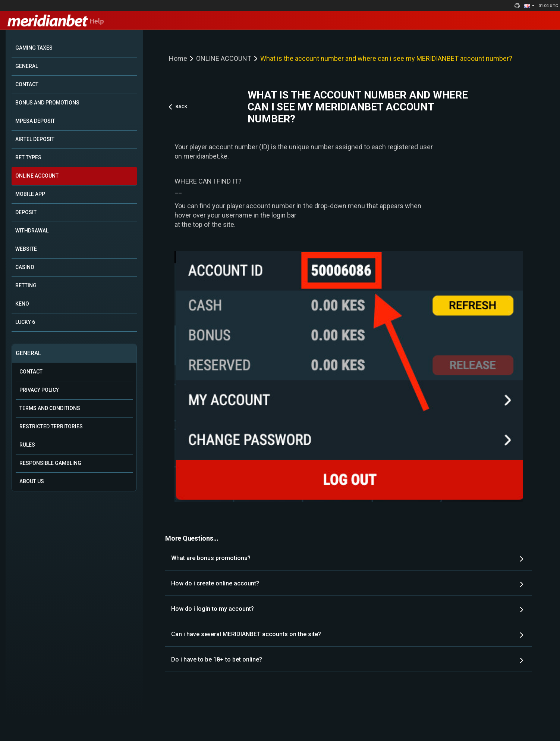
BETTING (26, 285)
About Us (32, 481)
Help (56, 21)
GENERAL (27, 66)
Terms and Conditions (50, 408)
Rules (27, 445)
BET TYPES (28, 157)
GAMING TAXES (34, 48)
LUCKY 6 (25, 322)
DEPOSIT (26, 212)
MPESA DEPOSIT (35, 121)
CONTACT (27, 84)
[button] (529, 6)
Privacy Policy (39, 390)
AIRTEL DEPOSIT (35, 139)
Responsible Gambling (50, 463)
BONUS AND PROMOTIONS (47, 103)
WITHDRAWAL (32, 231)
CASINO (25, 267)
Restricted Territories (51, 426)
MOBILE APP (30, 194)
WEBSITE (26, 249)
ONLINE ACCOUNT (37, 176)
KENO (22, 304)
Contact (31, 372)
